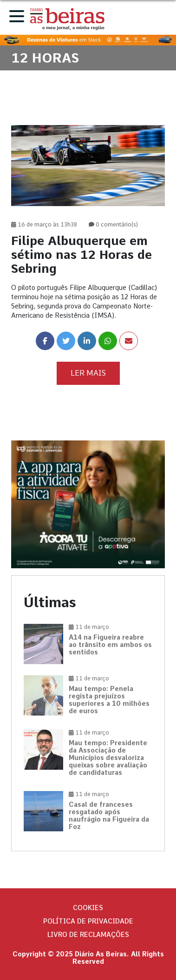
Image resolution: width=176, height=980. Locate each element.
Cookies (88, 908)
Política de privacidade (88, 921)
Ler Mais (88, 373)
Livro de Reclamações (88, 935)
